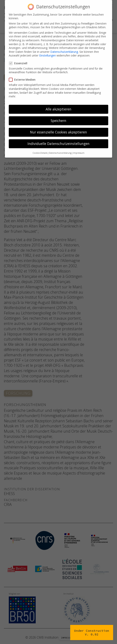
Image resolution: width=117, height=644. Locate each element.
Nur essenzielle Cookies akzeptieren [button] (58, 128)
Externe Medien (23, 75)
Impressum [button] (79, 148)
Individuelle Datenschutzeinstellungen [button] (58, 139)
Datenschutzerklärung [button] (60, 148)
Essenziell (19, 59)
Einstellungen (47, 51)
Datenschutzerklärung (64, 47)
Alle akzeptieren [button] (58, 105)
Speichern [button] (58, 116)
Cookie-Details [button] (40, 148)
